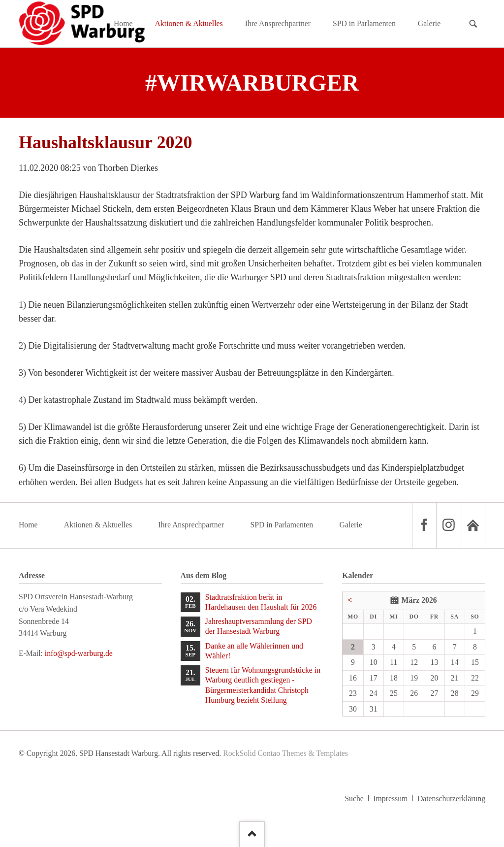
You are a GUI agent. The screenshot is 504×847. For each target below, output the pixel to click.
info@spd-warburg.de (79, 653)
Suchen (473, 24)
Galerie (351, 525)
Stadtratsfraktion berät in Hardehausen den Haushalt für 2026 (261, 602)
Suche (354, 798)
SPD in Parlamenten (282, 525)
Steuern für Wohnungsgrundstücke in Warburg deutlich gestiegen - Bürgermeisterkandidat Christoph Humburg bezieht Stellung (263, 685)
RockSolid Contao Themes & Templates (285, 753)
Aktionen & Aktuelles (98, 525)
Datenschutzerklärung (451, 798)
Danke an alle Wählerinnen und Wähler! (254, 651)
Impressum (390, 798)
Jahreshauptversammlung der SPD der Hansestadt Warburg (259, 626)
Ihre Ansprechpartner (191, 525)
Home (28, 525)
